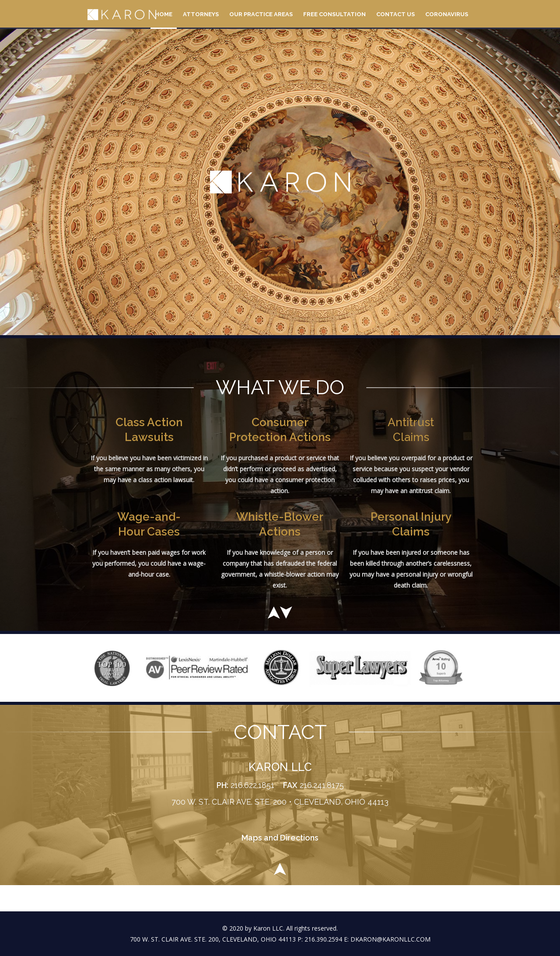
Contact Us (395, 14)
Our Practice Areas (261, 14)
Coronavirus (447, 14)
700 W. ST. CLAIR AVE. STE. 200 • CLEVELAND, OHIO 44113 (280, 802)
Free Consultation (334, 14)
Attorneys (201, 14)
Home (164, 14)
